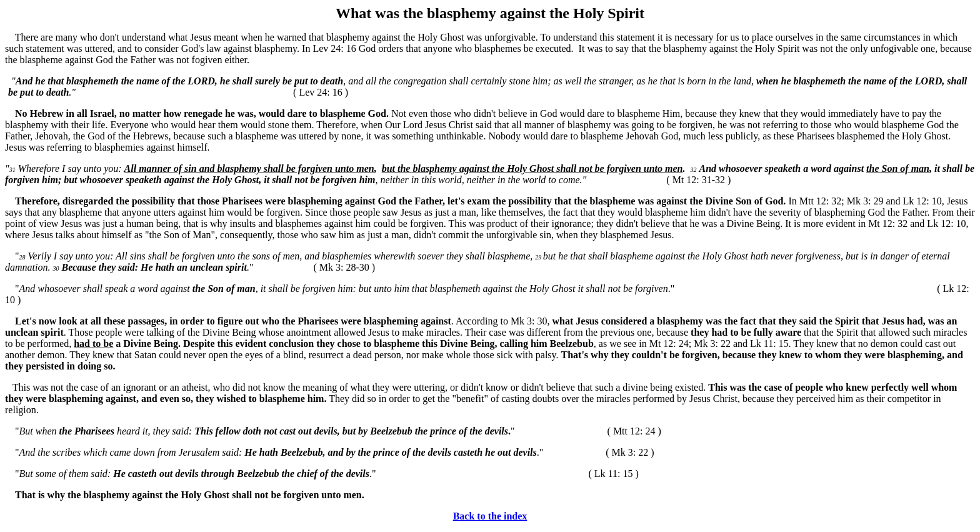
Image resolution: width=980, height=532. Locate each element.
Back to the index (490, 516)
